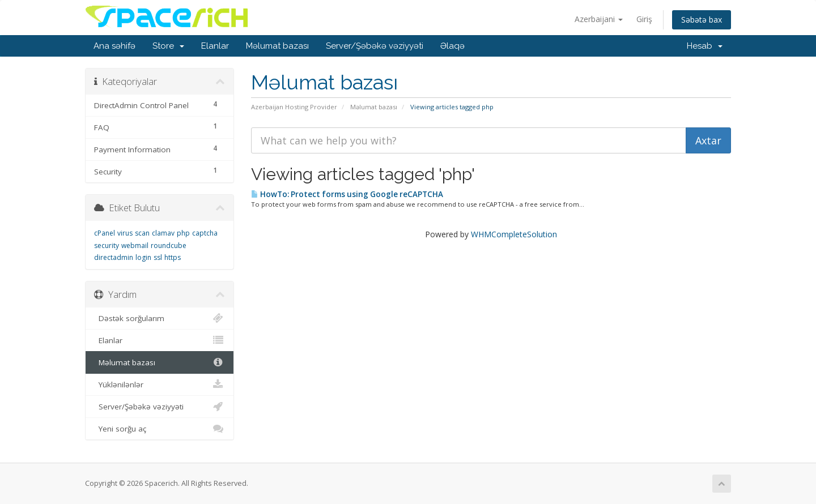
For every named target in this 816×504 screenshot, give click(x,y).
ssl (158, 257)
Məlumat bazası (277, 46)
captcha (205, 233)
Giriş (644, 19)
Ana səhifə (114, 46)
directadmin (114, 257)
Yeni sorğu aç (160, 429)
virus (125, 233)
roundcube (169, 245)
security (107, 245)
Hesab (705, 46)
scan (142, 233)
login (143, 257)
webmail (135, 245)
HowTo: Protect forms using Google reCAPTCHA (347, 194)
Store (168, 46)
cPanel (105, 233)
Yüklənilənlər (160, 385)
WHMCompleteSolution (514, 234)
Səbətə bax (702, 20)
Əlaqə (452, 46)
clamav (163, 233)
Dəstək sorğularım (160, 318)
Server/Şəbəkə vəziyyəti (375, 46)
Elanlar (215, 46)
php (183, 233)
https (173, 257)
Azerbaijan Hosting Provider (294, 107)
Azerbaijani (599, 19)
